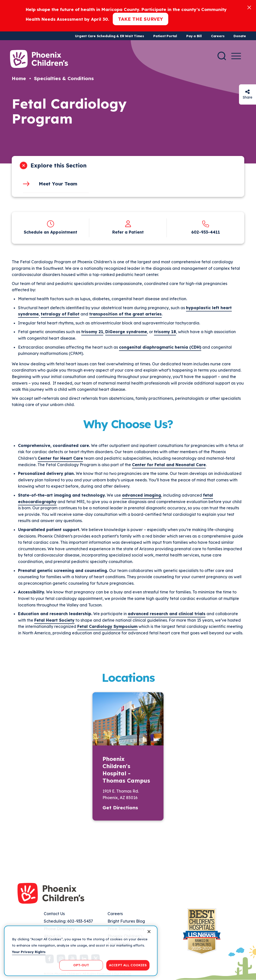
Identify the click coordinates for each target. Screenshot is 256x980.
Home (19, 78)
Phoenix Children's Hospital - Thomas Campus (126, 770)
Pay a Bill (194, 36)
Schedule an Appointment (50, 232)
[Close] (249, 7)
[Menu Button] (236, 56)
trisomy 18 (165, 332)
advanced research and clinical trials (167, 614)
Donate (240, 36)
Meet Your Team (58, 184)
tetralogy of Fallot (60, 314)
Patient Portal (165, 36)
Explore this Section (58, 165)
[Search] (222, 56)
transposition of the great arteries (125, 314)
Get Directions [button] (120, 808)
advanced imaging (141, 495)
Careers (218, 36)
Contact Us (54, 914)
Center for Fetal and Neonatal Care (169, 465)
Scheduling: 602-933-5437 (68, 921)
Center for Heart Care (60, 458)
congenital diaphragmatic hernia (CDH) (160, 347)
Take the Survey (140, 19)
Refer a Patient (128, 232)
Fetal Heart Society (54, 620)
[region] (81, 951)
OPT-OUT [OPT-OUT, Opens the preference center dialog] (81, 965)
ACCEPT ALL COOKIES (128, 965)
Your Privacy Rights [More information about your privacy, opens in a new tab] (29, 952)
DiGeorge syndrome (126, 332)
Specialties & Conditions (64, 78)
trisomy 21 (92, 332)
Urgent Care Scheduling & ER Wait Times (109, 36)
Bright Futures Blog (126, 921)
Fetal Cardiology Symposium (107, 626)
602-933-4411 (206, 232)
